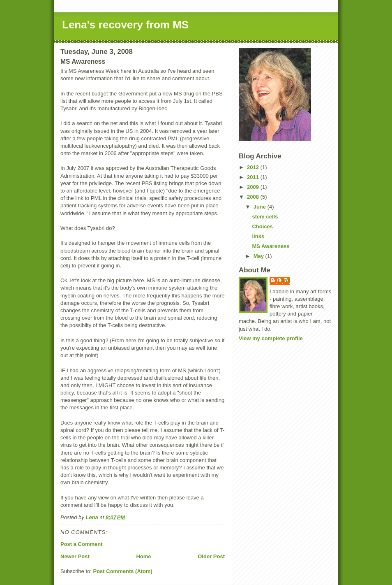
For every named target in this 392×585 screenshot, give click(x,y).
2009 (254, 187)
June (261, 207)
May (259, 256)
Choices (262, 226)
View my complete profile (271, 338)
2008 (254, 197)
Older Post (211, 556)
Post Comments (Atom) (123, 571)
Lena (284, 280)
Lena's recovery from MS (125, 25)
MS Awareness (271, 246)
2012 (254, 167)
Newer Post (75, 556)
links (258, 236)
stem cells (265, 217)
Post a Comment (82, 544)
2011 (254, 177)
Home (143, 556)
